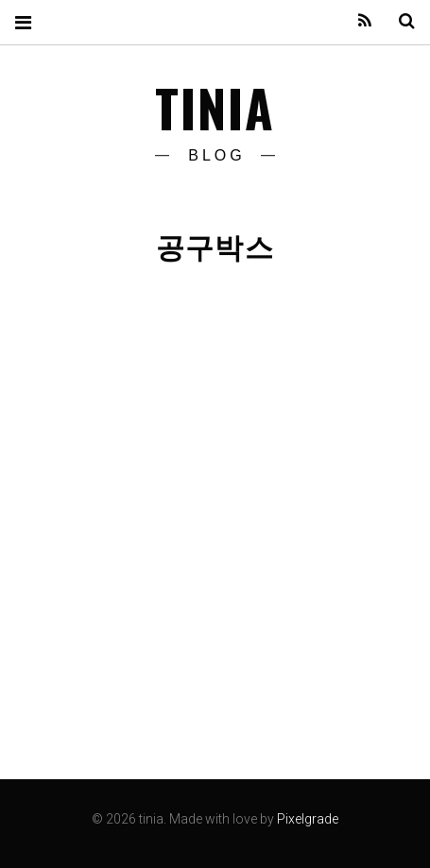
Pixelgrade (308, 819)
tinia (215, 108)
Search (400, 21)
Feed (358, 21)
